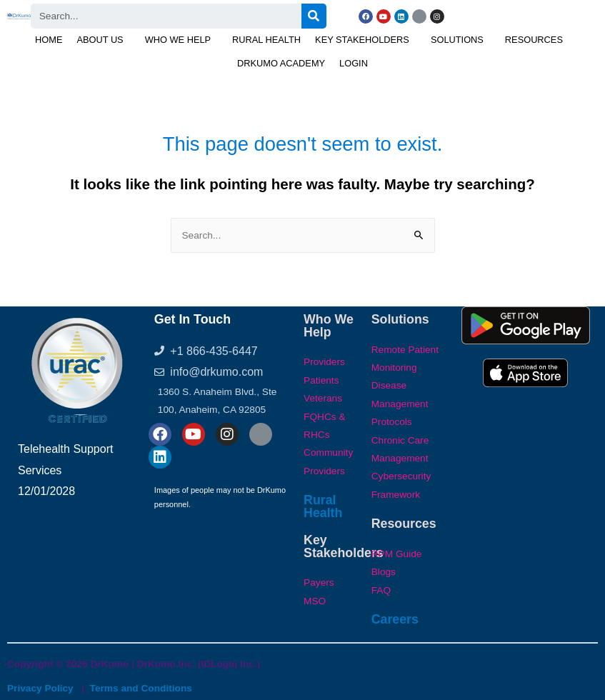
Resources (534, 40)
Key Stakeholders (362, 40)
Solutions (457, 40)
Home (49, 40)
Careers (395, 619)
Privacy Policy (40, 688)
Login (354, 63)
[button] (103, 40)
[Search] (314, 16)
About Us (100, 40)
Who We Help (178, 40)
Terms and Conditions (141, 688)
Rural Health (266, 40)
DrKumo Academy (281, 63)
